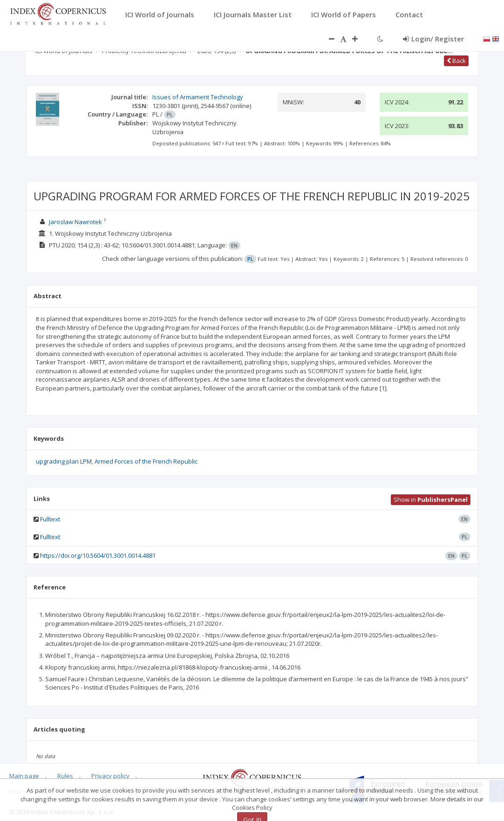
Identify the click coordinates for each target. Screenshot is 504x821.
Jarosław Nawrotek (75, 222)
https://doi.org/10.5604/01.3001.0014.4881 (98, 555)
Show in (431, 499)
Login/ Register (433, 39)
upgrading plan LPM (64, 461)
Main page (24, 776)
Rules (65, 776)
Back (456, 61)
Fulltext (50, 519)
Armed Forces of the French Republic (146, 461)
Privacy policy (110, 776)
